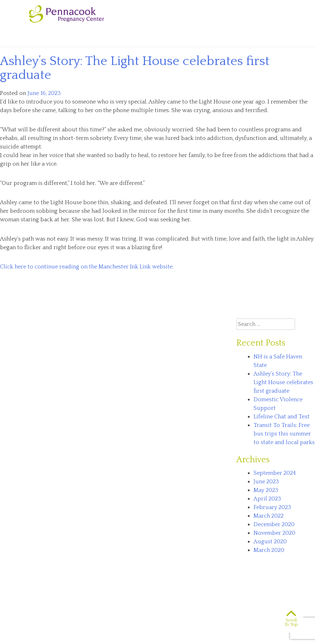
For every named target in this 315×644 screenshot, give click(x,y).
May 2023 (266, 490)
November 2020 (274, 533)
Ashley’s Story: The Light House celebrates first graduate (135, 68)
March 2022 (269, 516)
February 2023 (272, 507)
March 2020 (269, 550)
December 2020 (274, 524)
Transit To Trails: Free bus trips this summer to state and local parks (284, 434)
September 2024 (275, 473)
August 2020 (270, 542)
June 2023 (266, 482)
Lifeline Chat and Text (282, 417)
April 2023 (267, 499)
